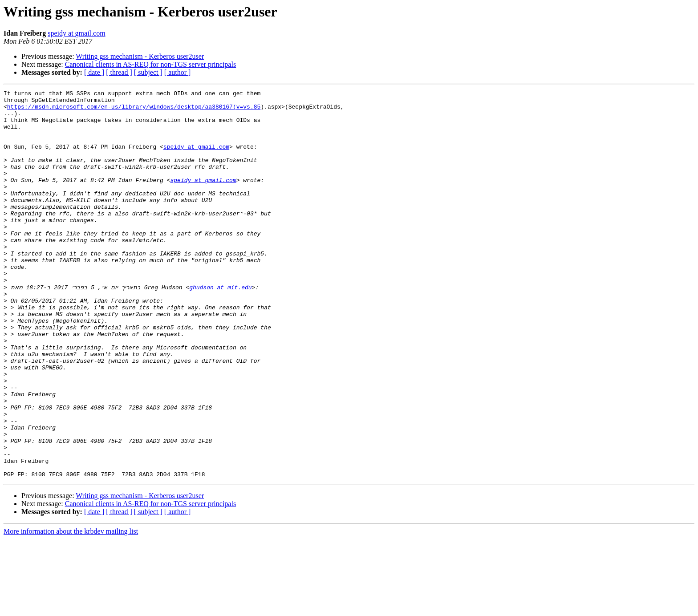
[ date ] (94, 72)
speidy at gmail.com (76, 33)
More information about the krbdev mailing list (71, 608)
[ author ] (178, 72)
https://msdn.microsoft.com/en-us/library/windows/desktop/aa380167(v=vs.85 (134, 110)
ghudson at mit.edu (220, 327)
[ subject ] (148, 72)
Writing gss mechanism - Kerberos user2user (140, 56)
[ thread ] (119, 72)
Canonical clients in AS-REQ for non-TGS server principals (150, 64)
